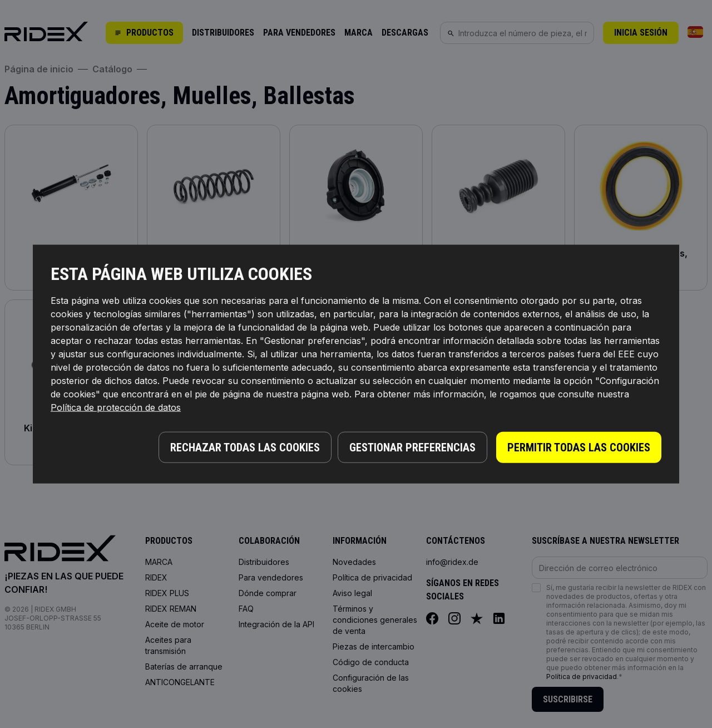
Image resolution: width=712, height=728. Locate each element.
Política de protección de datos (116, 409)
